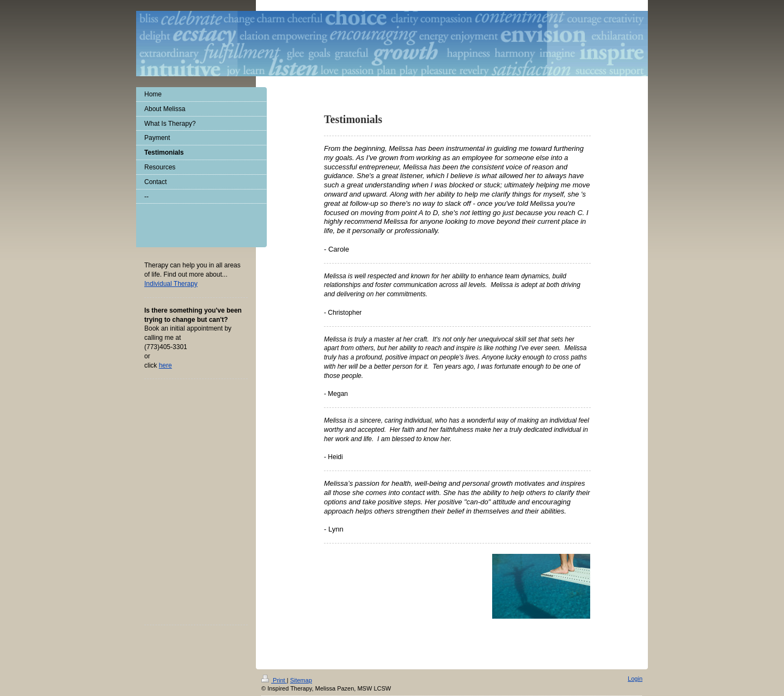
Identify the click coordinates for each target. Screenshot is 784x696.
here (166, 365)
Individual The (171, 284)
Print (274, 680)
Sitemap (301, 680)
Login (635, 679)
